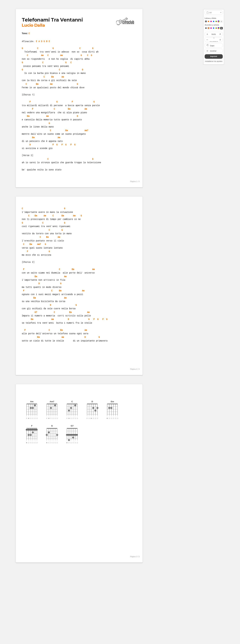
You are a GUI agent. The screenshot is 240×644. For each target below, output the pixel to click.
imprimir (214, 56)
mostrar (213, 51)
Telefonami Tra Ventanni (52, 20)
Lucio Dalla (33, 25)
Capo (212, 46)
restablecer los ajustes (214, 61)
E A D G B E (43, 41)
